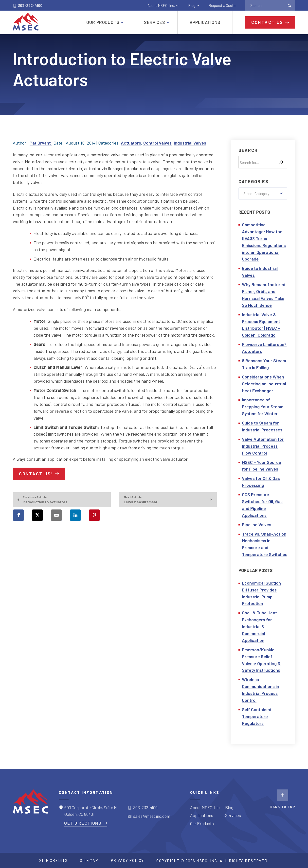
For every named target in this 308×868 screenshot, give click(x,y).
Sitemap (89, 860)
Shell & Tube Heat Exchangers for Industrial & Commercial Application (259, 626)
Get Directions (83, 823)
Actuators (131, 143)
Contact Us (267, 22)
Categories (254, 181)
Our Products (202, 823)
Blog (192, 5)
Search (248, 150)
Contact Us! (36, 474)
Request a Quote (222, 5)
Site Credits (53, 860)
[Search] (281, 162)
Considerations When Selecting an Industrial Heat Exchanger (264, 384)
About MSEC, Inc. (161, 5)
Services (233, 815)
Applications (202, 815)
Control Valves (157, 143)
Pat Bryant (41, 143)
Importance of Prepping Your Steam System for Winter (263, 407)
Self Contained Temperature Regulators (257, 716)
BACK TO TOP (283, 799)
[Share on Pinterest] (94, 515)
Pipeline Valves (257, 524)
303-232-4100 (28, 5)
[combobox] (263, 194)
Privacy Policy (127, 860)
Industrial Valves (190, 143)
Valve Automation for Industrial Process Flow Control (263, 446)
